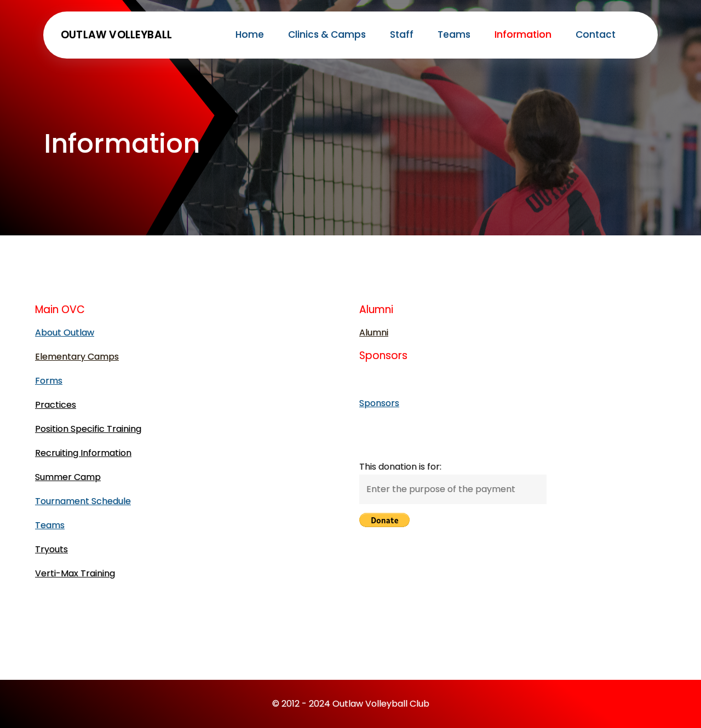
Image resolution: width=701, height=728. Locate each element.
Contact (596, 34)
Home (250, 34)
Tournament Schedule (83, 501)
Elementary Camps (77, 357)
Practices (56, 405)
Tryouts (51, 549)
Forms (49, 381)
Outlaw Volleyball (116, 35)
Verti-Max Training (75, 573)
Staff (402, 34)
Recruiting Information (83, 453)
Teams (454, 34)
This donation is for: (400, 467)
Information (523, 34)
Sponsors (379, 403)
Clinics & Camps (327, 34)
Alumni (374, 333)
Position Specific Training (88, 429)
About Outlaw (65, 333)
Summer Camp (68, 477)
